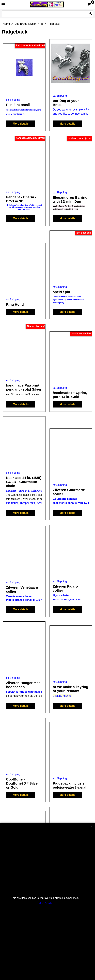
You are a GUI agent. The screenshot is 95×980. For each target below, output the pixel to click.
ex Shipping (13, 100)
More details (21, 124)
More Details (45, 903)
